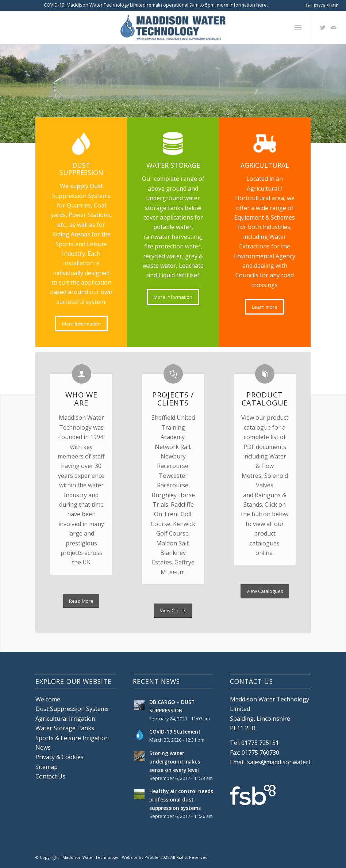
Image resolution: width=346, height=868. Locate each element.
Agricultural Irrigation (65, 719)
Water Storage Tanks (65, 728)
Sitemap (47, 767)
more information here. (242, 5)
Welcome (48, 699)
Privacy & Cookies (59, 757)
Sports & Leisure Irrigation (72, 738)
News (43, 747)
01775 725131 (326, 5)
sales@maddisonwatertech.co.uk (291, 762)
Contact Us (50, 776)
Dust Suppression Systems (72, 709)
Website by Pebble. (141, 857)
